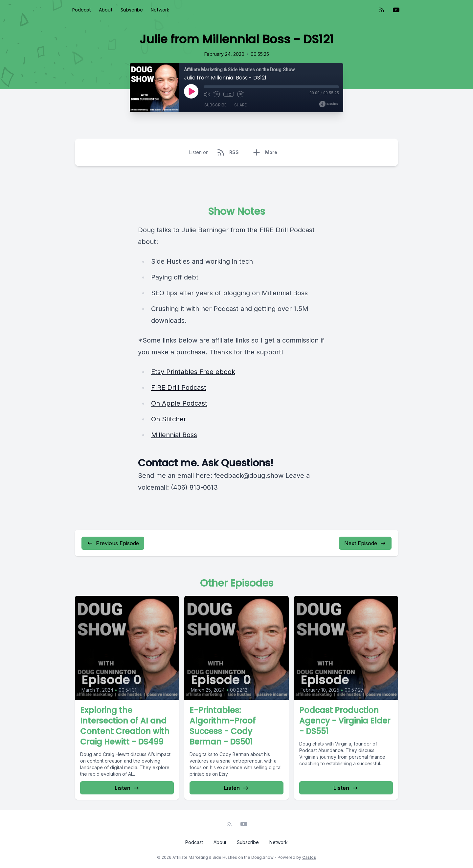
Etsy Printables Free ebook (193, 372)
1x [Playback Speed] (229, 94)
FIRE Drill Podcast (179, 388)
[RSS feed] (382, 10)
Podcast (82, 10)
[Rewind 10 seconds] (217, 94)
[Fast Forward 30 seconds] (240, 94)
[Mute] (207, 94)
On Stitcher (169, 419)
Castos (309, 857)
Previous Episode (113, 543)
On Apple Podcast (179, 403)
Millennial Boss (174, 435)
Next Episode (365, 543)
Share (240, 105)
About (106, 10)
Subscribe (132, 10)
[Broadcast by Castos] (329, 104)
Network (160, 10)
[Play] (191, 91)
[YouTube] (396, 10)
